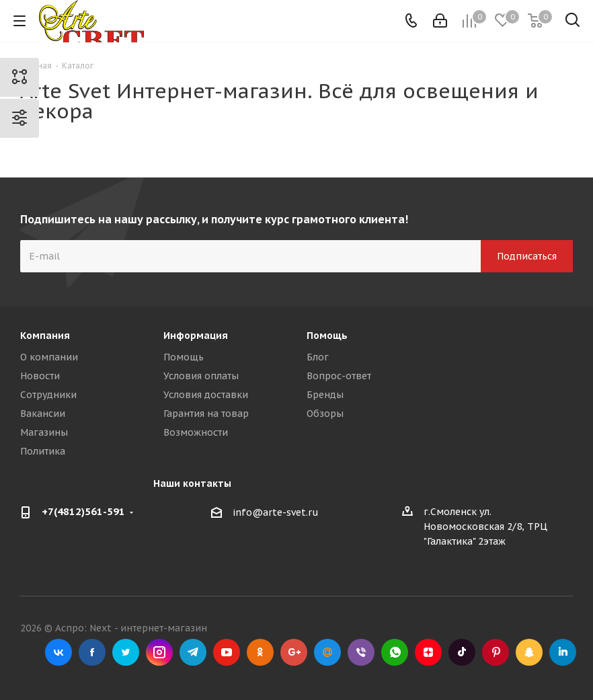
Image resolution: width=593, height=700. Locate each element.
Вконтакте (58, 652)
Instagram (159, 652)
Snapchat (529, 652)
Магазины (44, 432)
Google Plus (294, 652)
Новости (40, 376)
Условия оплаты (201, 376)
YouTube (227, 652)
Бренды (325, 395)
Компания (45, 336)
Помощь (184, 357)
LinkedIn (563, 652)
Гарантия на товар (206, 414)
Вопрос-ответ (339, 376)
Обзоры (325, 414)
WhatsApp (395, 652)
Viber (361, 652)
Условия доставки (206, 395)
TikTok (462, 652)
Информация (196, 336)
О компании (49, 357)
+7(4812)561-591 (83, 511)
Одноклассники (260, 652)
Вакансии (43, 414)
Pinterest (496, 652)
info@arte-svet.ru (276, 512)
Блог (318, 357)
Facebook (92, 652)
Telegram (193, 652)
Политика (43, 451)
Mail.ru (327, 652)
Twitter (126, 652)
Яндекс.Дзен (428, 652)
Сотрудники (48, 395)
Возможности (196, 432)
